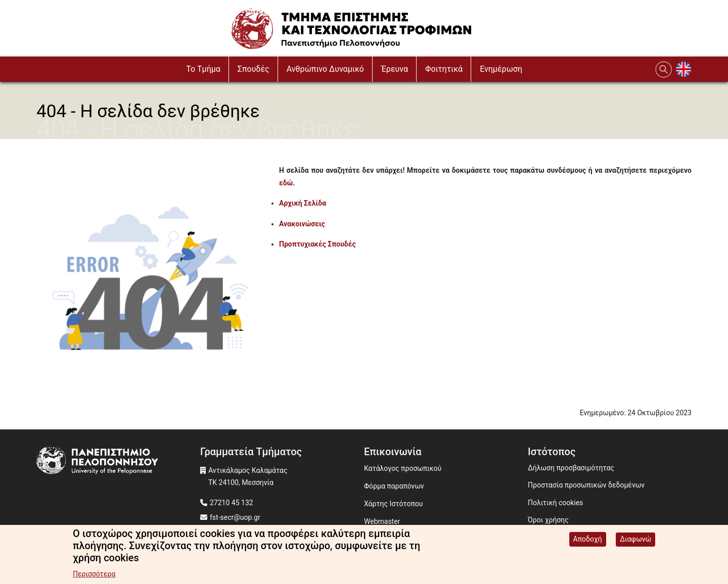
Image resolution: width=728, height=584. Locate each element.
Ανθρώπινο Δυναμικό (325, 69)
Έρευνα (395, 69)
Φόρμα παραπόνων (394, 486)
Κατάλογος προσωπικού (403, 468)
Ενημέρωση (501, 69)
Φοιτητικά (444, 69)
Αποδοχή (588, 541)
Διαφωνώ (635, 541)
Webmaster (382, 521)
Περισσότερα (94, 575)
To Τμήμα (203, 69)
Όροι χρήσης (548, 520)
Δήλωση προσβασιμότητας (571, 468)
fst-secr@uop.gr (235, 517)
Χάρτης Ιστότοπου (393, 504)
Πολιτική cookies (555, 503)
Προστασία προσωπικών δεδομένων (586, 485)
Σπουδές (254, 69)
